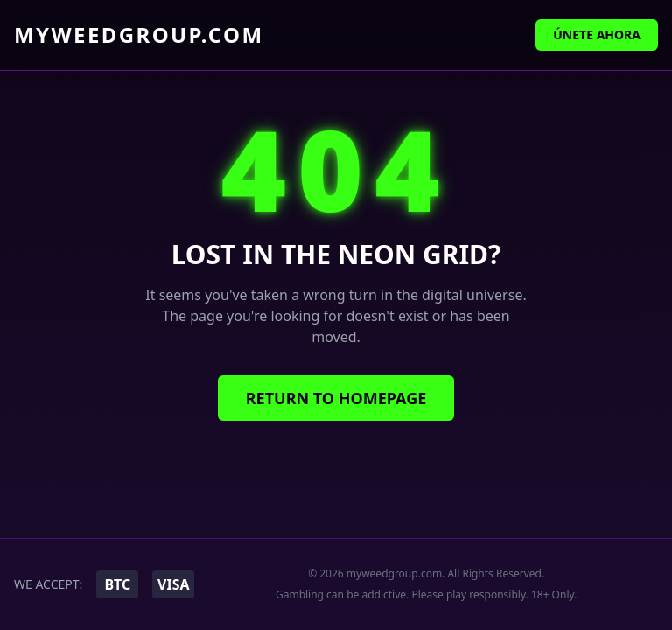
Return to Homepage (336, 398)
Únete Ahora (597, 35)
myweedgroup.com (139, 35)
